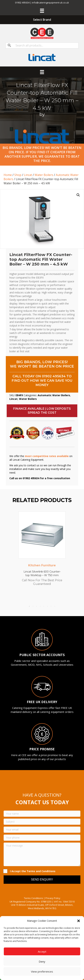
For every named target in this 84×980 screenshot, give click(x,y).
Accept (42, 951)
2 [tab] (33, 606)
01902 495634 (54, 376)
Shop (18, 175)
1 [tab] (29, 606)
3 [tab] (37, 606)
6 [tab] (47, 606)
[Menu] (42, 11)
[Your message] (42, 854)
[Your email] (42, 830)
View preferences (42, 971)
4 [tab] (40, 606)
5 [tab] (44, 606)
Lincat (28, 175)
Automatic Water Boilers (54, 395)
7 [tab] (51, 606)
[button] (79, 921)
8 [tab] (55, 606)
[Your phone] (42, 838)
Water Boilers (44, 175)
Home (8, 175)
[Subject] (42, 822)
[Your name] (42, 814)
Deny (42, 961)
